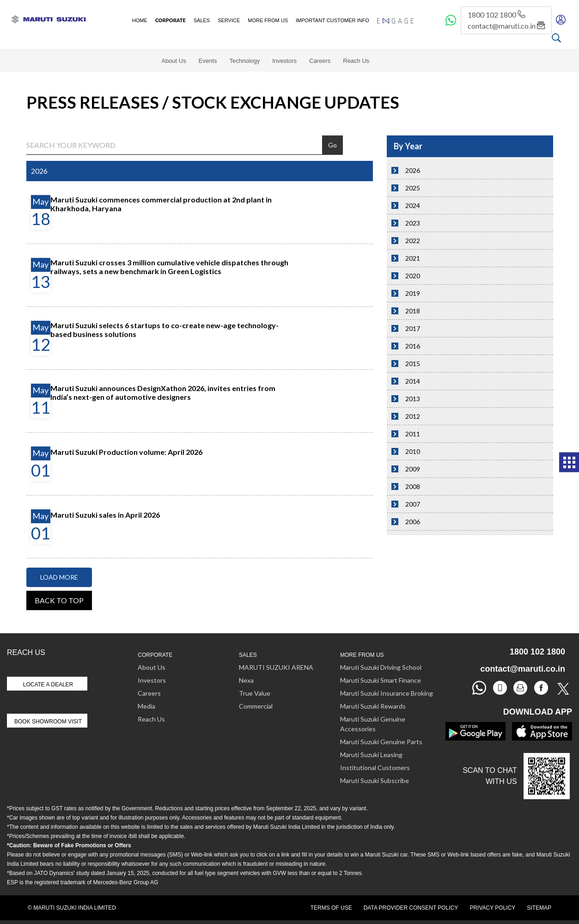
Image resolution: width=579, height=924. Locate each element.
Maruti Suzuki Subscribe (375, 780)
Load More (59, 577)
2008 (413, 486)
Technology (244, 61)
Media (146, 706)
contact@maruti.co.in (506, 26)
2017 (413, 328)
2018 (413, 311)
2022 (413, 241)
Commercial (256, 706)
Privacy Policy (492, 908)
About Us (174, 61)
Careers (320, 61)
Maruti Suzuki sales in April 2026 (105, 515)
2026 (413, 170)
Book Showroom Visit (48, 722)
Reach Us (356, 61)
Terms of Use (331, 908)
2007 (413, 504)
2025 (413, 188)
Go (332, 145)
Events (208, 61)
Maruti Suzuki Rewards (373, 706)
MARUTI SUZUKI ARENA (276, 667)
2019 (413, 293)
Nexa (246, 680)
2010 (413, 451)
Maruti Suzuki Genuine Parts (381, 742)
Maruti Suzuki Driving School (381, 667)
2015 (413, 364)
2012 (413, 416)
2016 (413, 346)
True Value (255, 693)
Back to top (59, 600)
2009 (413, 469)
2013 (413, 399)
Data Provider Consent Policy (411, 908)
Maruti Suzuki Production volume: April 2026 (126, 452)
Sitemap (539, 908)
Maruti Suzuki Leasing (371, 755)
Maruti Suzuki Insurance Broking (387, 693)
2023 (413, 223)
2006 (413, 522)
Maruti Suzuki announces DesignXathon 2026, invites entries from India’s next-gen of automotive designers (163, 392)
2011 (413, 434)
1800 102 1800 (496, 15)
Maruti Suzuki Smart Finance (381, 680)
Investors (284, 61)
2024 (413, 205)
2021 (413, 258)
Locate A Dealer (48, 685)
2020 (413, 276)
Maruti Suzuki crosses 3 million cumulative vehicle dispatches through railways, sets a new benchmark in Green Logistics (169, 267)
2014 (413, 381)
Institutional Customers (375, 768)
